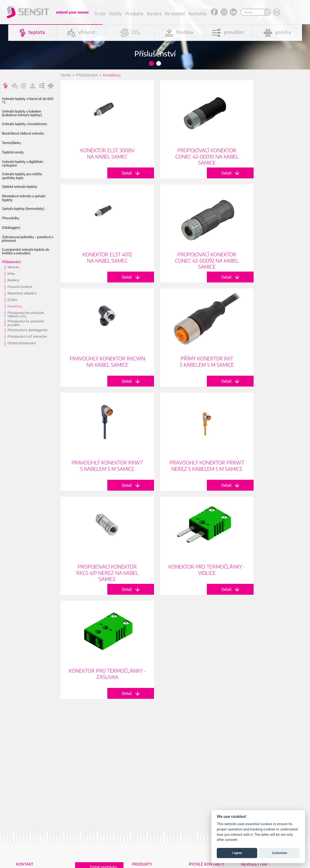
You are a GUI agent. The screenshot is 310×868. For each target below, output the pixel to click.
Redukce (13, 280)
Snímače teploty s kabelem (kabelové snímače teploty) (22, 113)
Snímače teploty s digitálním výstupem (23, 164)
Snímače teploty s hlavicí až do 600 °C (28, 101)
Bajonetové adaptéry (22, 293)
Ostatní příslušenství (22, 343)
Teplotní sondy (13, 152)
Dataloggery (11, 227)
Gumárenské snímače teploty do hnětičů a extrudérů (26, 251)
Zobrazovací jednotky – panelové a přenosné (27, 239)
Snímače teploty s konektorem (24, 124)
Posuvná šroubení (20, 287)
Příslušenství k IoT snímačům (27, 336)
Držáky (12, 300)
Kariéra (154, 13)
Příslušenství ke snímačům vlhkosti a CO (26, 315)
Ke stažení (175, 13)
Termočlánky (12, 143)
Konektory (15, 306)
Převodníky (11, 218)
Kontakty (198, 13)
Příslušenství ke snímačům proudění (26, 323)
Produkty (135, 13)
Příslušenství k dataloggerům (28, 330)
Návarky (13, 267)
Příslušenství (11, 262)
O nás (100, 13)
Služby (116, 13)
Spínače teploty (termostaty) (23, 209)
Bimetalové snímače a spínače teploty (24, 198)
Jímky (11, 274)
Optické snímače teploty (20, 187)
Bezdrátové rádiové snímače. (23, 133)
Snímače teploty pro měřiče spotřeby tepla (22, 176)
